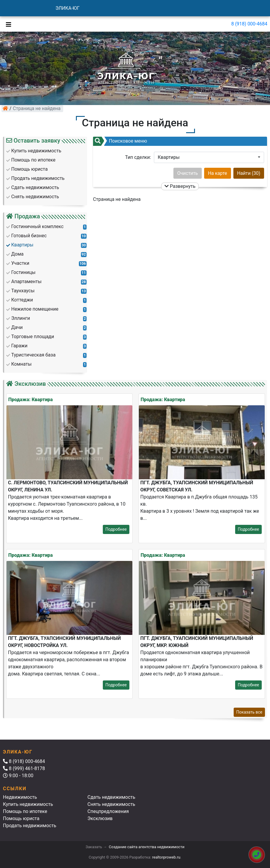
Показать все (249, 712)
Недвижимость (20, 797)
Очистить (188, 173)
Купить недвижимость (28, 804)
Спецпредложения (108, 811)
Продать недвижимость (30, 826)
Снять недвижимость (111, 804)
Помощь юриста (21, 818)
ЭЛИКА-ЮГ (68, 8)
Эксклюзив (100, 818)
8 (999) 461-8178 (24, 768)
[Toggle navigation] (7, 24)
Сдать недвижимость (111, 797)
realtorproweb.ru (166, 857)
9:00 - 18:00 (18, 776)
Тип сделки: (138, 157)
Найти (249, 173)
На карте (218, 173)
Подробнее (116, 529)
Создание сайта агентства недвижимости (147, 847)
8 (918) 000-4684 (249, 24)
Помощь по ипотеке (25, 811)
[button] (209, 157)
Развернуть (180, 186)
